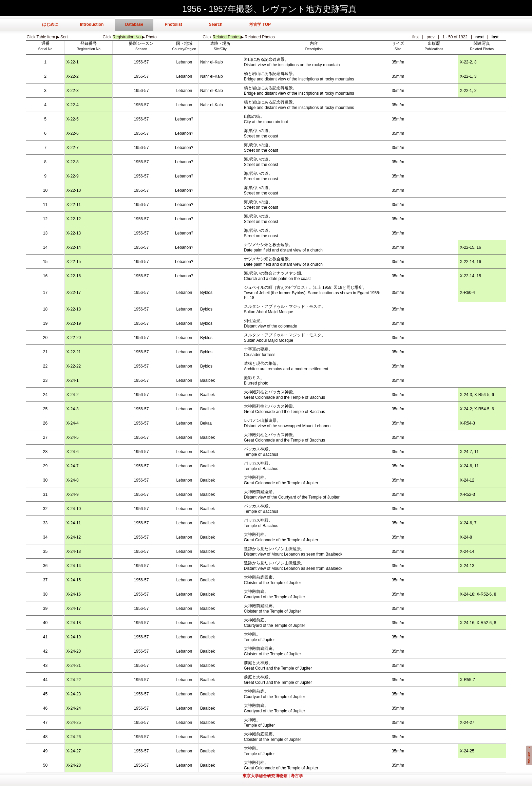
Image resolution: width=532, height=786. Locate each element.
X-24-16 (74, 594)
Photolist (173, 24)
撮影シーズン (141, 43)
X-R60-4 (467, 293)
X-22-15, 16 (470, 247)
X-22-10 (74, 190)
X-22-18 (74, 309)
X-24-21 (74, 666)
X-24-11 (74, 523)
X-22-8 (73, 162)
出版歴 (434, 43)
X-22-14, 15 (470, 276)
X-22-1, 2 (468, 91)
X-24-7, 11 (469, 452)
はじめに (50, 24)
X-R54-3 (467, 423)
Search (215, 24)
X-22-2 (73, 76)
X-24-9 (73, 494)
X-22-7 (73, 148)
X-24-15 (74, 580)
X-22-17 (74, 293)
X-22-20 (74, 338)
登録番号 (89, 43)
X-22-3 (73, 91)
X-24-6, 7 (468, 523)
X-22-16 (74, 276)
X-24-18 (74, 623)
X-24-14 (467, 551)
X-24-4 (73, 423)
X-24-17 (74, 609)
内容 (314, 43)
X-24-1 (73, 380)
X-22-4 (73, 105)
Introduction (92, 24)
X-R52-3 (467, 494)
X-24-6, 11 (469, 466)
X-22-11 (74, 205)
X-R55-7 (467, 680)
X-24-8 (73, 480)
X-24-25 (74, 723)
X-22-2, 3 (468, 62)
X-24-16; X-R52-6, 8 (478, 623)
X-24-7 (73, 466)
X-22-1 (73, 62)
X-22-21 (74, 352)
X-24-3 (73, 409)
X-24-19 (74, 637)
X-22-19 (74, 323)
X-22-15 (74, 262)
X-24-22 (74, 680)
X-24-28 (74, 765)
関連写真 (482, 43)
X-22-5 (73, 119)
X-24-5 (73, 437)
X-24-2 (73, 395)
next (480, 37)
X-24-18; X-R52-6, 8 (478, 594)
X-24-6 (73, 452)
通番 (45, 43)
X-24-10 (74, 509)
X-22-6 (73, 133)
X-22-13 (74, 233)
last (495, 37)
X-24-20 (74, 651)
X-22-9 (73, 176)
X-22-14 (74, 247)
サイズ (398, 43)
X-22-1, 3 (468, 76)
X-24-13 (74, 551)
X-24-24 (74, 708)
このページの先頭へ (529, 755)
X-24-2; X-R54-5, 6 (477, 409)
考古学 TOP (260, 24)
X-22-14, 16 (470, 262)
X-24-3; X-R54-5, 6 (477, 395)
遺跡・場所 (220, 43)
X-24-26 (74, 737)
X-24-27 (467, 723)
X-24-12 (467, 480)
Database (134, 24)
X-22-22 (74, 366)
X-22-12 (74, 219)
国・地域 (184, 43)
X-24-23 (74, 694)
